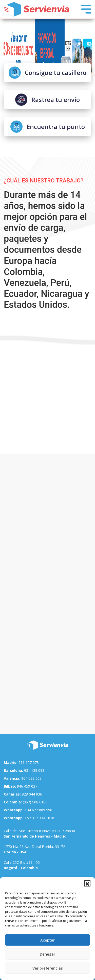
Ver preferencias (48, 968)
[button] (87, 883)
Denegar (48, 954)
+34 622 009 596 (28, 810)
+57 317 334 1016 (29, 818)
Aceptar (48, 940)
